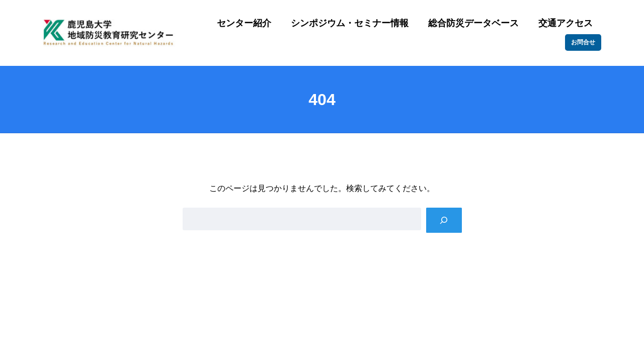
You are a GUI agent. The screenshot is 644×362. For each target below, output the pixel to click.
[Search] (444, 220)
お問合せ (583, 42)
